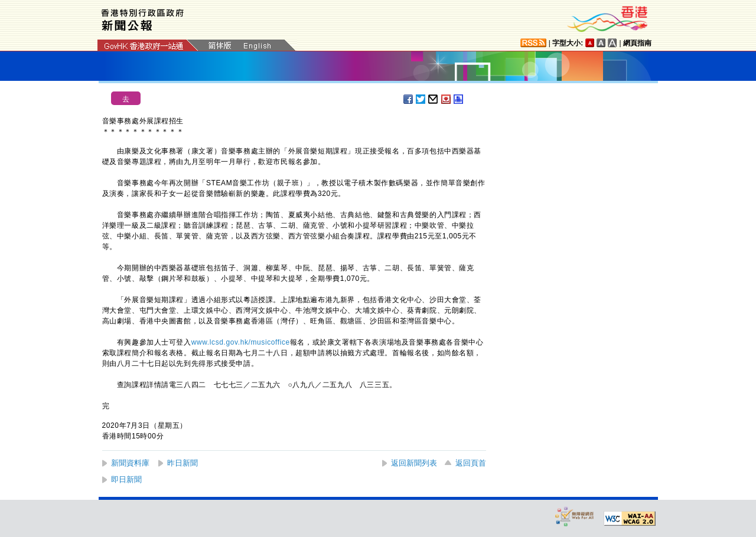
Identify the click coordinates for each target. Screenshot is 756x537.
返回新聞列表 (414, 463)
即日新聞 (126, 479)
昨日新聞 (183, 463)
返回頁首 (471, 463)
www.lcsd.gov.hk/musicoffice (241, 342)
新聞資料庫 (130, 463)
